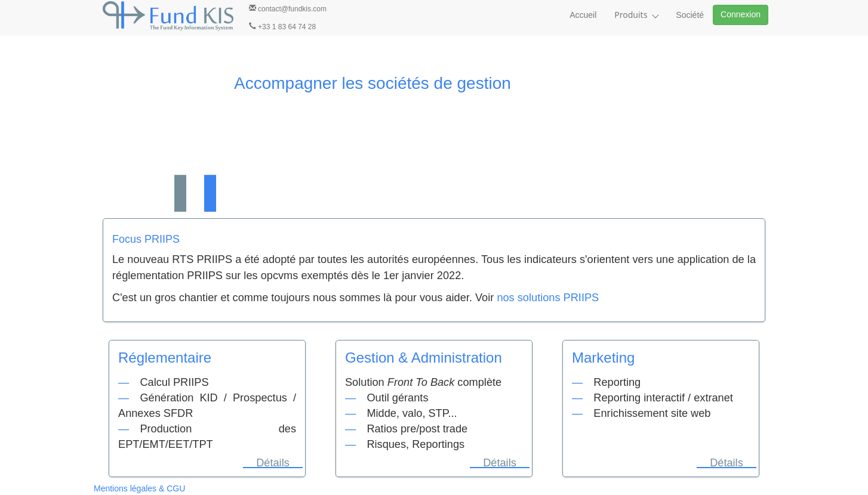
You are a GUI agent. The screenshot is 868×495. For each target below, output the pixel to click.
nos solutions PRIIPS (548, 298)
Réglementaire (165, 358)
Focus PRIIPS (146, 239)
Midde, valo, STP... (412, 413)
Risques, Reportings (415, 444)
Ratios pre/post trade (417, 429)
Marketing (603, 358)
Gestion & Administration (424, 358)
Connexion (741, 14)
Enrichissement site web (652, 413)
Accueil (583, 15)
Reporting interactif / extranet (663, 398)
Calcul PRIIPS (174, 382)
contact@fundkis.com (288, 9)
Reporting (617, 382)
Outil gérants (397, 398)
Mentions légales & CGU (139, 488)
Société (690, 15)
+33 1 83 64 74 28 (282, 27)
